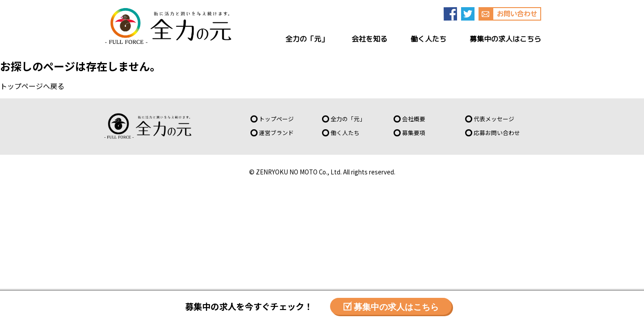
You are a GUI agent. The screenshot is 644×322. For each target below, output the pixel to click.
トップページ (21, 86)
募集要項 (414, 133)
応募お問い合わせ (497, 133)
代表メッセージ (494, 119)
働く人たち (345, 133)
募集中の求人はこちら (396, 306)
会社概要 (414, 119)
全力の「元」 (348, 119)
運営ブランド (276, 133)
